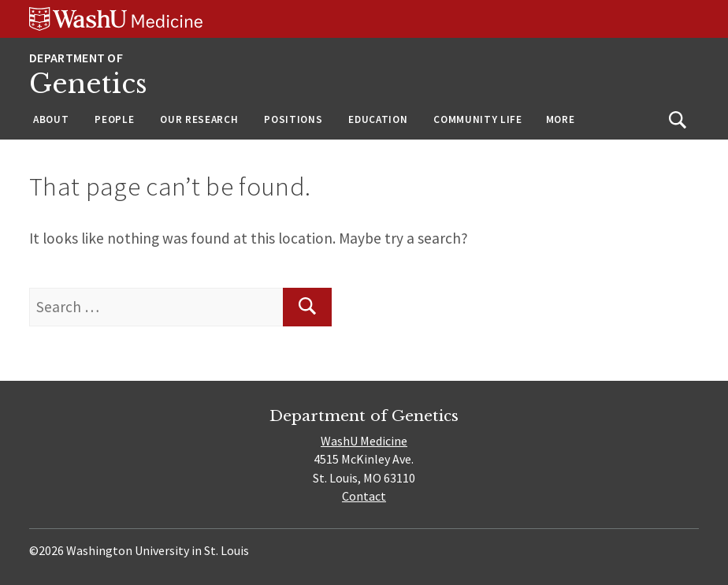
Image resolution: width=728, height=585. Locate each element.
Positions (293, 119)
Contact (364, 496)
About (51, 119)
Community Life (477, 119)
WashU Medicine (364, 441)
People (114, 119)
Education (378, 119)
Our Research (199, 119)
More (561, 119)
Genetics (88, 84)
